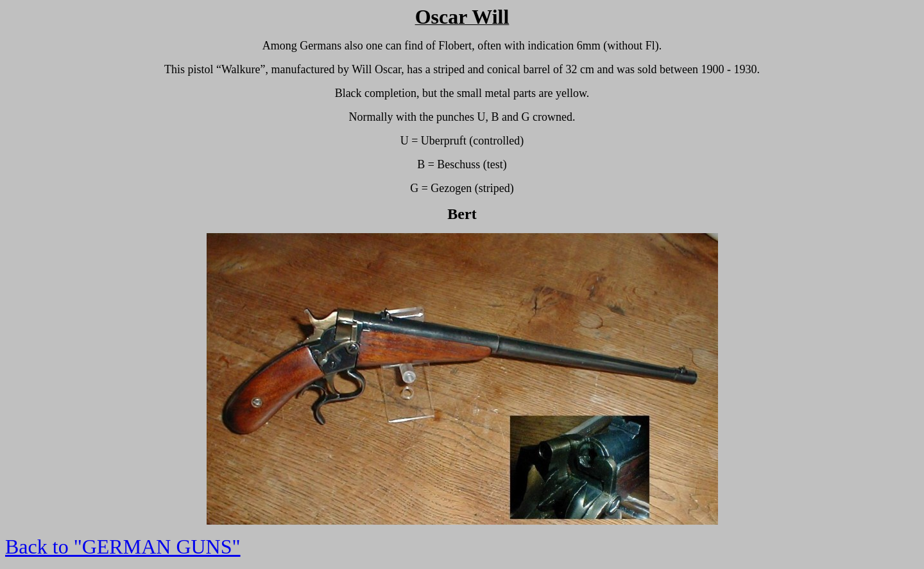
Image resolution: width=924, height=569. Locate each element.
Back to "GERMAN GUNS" (123, 547)
